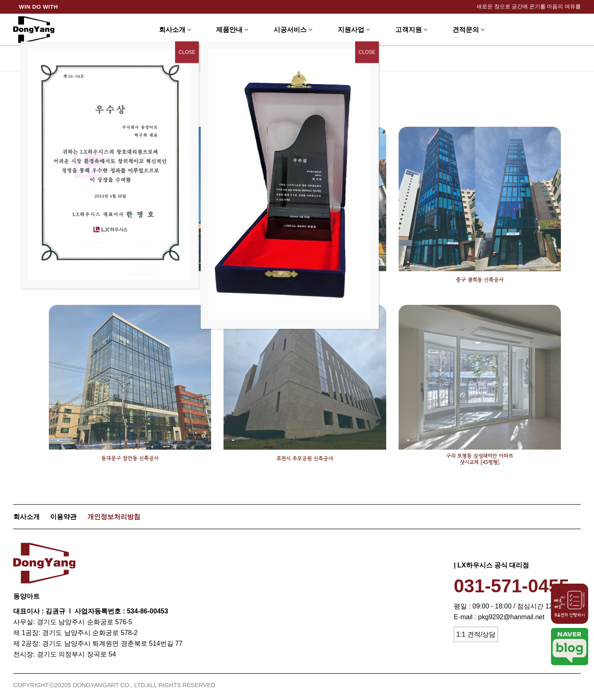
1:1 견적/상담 (476, 634)
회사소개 (26, 517)
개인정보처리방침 (114, 517)
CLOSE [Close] (367, 52)
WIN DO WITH (39, 7)
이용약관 (63, 517)
